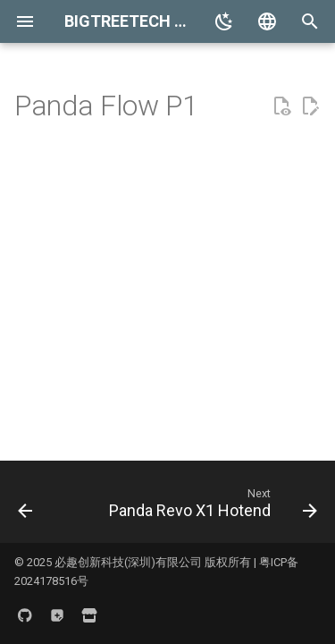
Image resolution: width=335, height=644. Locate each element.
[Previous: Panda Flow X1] (25, 507)
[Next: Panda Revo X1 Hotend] (212, 507)
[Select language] (267, 21)
